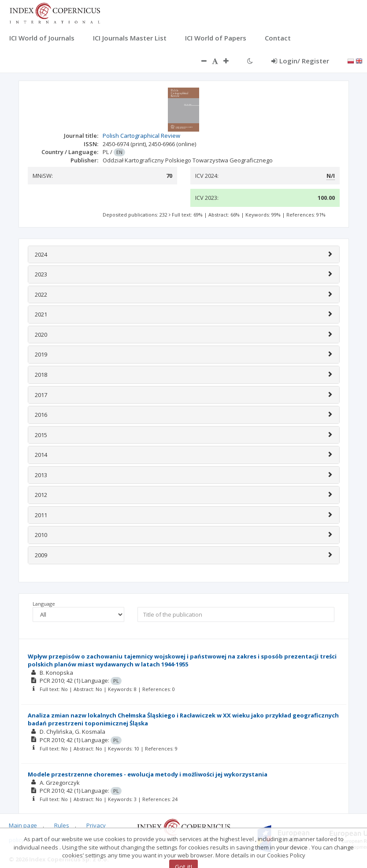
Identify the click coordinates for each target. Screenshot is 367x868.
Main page (23, 825)
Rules (62, 825)
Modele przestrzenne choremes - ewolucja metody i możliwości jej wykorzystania (148, 774)
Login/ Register (300, 61)
